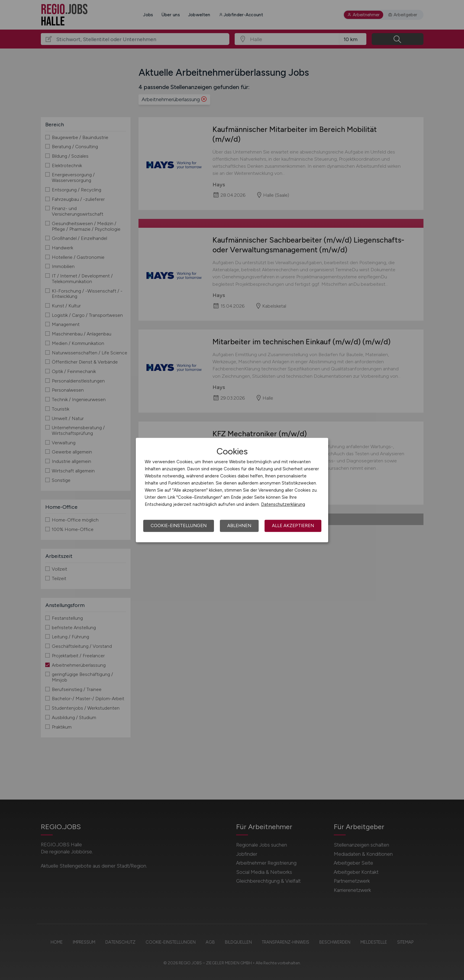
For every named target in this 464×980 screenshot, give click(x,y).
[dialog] (232, 490)
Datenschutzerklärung (283, 504)
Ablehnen (239, 526)
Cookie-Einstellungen (179, 526)
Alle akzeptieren (293, 526)
